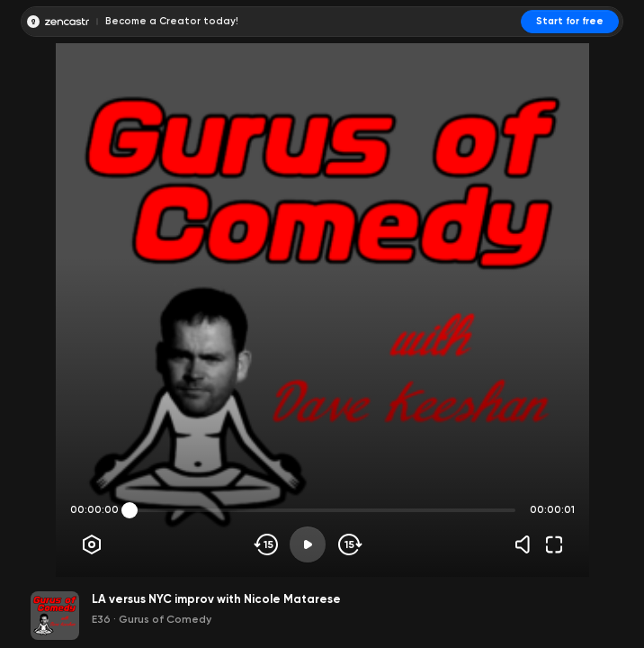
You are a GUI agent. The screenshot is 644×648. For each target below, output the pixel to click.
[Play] (308, 544)
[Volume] (527, 544)
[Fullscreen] (554, 544)
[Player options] (92, 544)
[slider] (130, 510)
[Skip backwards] (267, 544)
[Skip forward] (349, 544)
